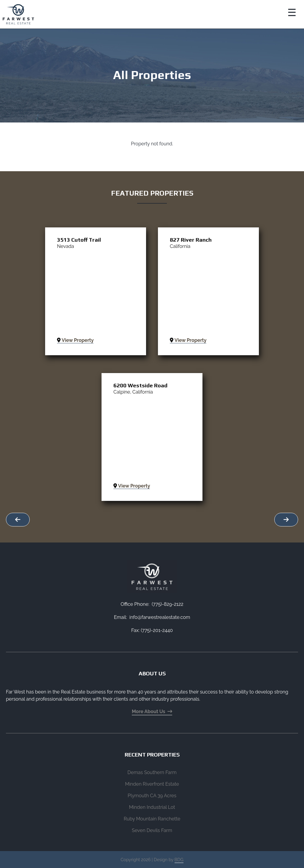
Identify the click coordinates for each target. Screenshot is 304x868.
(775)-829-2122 (168, 604)
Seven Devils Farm (152, 830)
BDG (179, 860)
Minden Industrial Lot (152, 807)
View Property (75, 340)
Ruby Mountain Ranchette (152, 819)
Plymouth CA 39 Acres (152, 796)
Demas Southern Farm (152, 772)
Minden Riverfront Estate (152, 784)
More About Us (152, 711)
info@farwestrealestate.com (160, 617)
